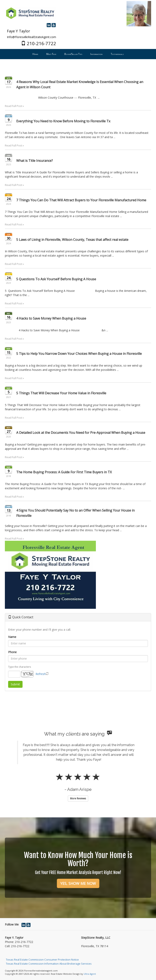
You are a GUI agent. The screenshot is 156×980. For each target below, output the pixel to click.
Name (12, 637)
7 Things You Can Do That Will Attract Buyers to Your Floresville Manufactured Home (81, 200)
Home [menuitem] (35, 54)
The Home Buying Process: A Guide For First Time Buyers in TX (64, 472)
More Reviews (78, 798)
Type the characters (20, 667)
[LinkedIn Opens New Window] (49, 25)
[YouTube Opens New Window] (54, 25)
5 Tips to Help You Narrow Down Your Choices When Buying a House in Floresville (79, 354)
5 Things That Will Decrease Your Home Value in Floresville (61, 393)
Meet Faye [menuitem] (51, 54)
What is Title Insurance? (35, 161)
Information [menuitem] (96, 54)
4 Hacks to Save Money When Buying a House (51, 318)
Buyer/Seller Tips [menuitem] (73, 54)
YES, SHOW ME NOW (78, 883)
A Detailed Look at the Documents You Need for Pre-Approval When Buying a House (81, 433)
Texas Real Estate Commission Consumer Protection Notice (42, 960)
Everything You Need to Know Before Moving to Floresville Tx (63, 121)
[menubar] (78, 54)
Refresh (41, 674)
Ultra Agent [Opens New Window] (90, 974)
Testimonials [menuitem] (117, 54)
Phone (12, 652)
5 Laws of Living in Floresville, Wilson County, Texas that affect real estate (72, 240)
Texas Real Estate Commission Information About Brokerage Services (49, 964)
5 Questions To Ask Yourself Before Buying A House (56, 279)
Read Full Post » (14, 106)
